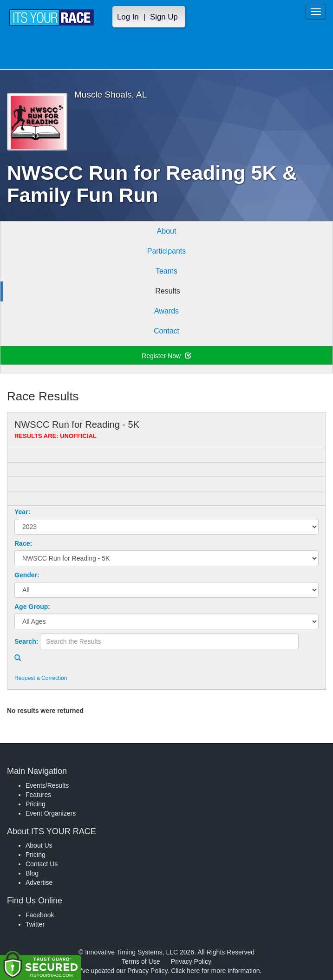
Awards (166, 311)
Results (167, 291)
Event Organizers (51, 813)
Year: (22, 512)
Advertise (39, 882)
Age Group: (32, 607)
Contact (166, 331)
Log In (128, 17)
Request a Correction (41, 678)
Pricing (36, 804)
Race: (23, 543)
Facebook (40, 915)
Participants (167, 251)
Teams (166, 271)
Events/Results (47, 785)
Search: (26, 641)
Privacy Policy (191, 961)
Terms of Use (141, 961)
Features (38, 795)
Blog (32, 873)
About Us (39, 845)
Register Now (166, 356)
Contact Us (42, 864)
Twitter (35, 924)
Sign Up (164, 17)
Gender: (27, 575)
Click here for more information (215, 971)
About (167, 231)
